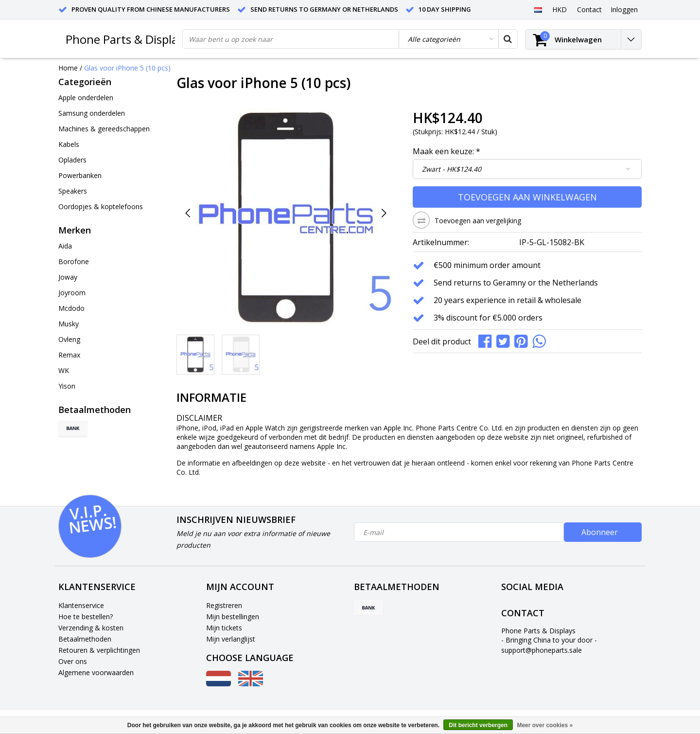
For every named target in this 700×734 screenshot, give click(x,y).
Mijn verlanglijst (231, 639)
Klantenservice (81, 605)
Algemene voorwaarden (96, 672)
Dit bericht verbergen (478, 725)
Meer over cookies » (545, 725)
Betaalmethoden (85, 639)
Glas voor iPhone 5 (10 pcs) (127, 68)
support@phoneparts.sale (542, 650)
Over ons (73, 661)
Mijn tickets (224, 628)
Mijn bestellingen (233, 617)
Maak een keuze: (446, 151)
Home (68, 68)
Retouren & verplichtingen (99, 650)
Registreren (224, 605)
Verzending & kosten (91, 628)
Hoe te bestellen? (86, 617)
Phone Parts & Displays (127, 39)
